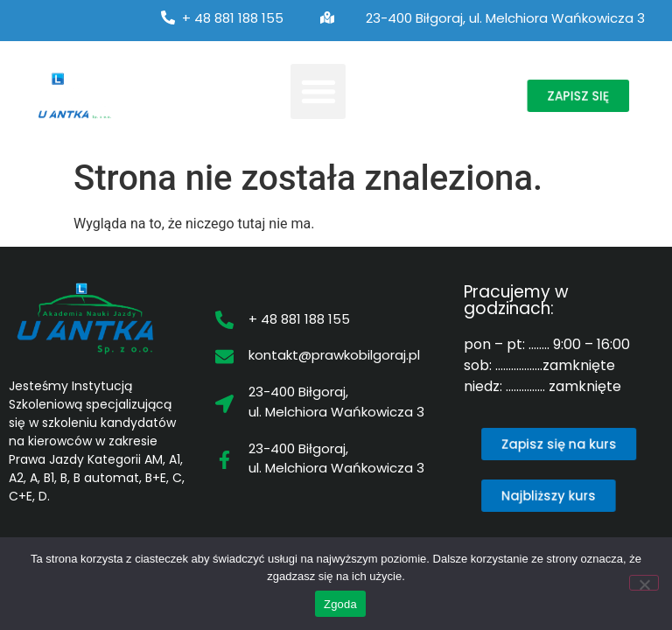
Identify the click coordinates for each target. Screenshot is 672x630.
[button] (318, 91)
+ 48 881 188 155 (233, 18)
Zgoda (340, 604)
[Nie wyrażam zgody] (644, 583)
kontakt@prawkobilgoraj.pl (334, 355)
